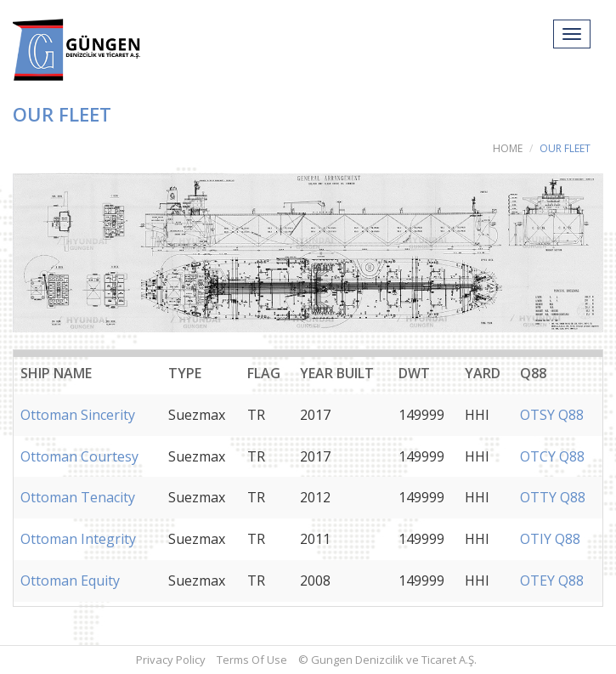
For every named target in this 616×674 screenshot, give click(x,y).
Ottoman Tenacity (78, 497)
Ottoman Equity (70, 581)
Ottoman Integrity (78, 539)
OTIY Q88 (550, 539)
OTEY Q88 (552, 581)
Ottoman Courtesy (79, 456)
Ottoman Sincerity (78, 415)
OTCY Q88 (552, 456)
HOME (508, 148)
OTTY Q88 (553, 497)
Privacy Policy (171, 660)
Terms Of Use (252, 660)
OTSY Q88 (552, 415)
